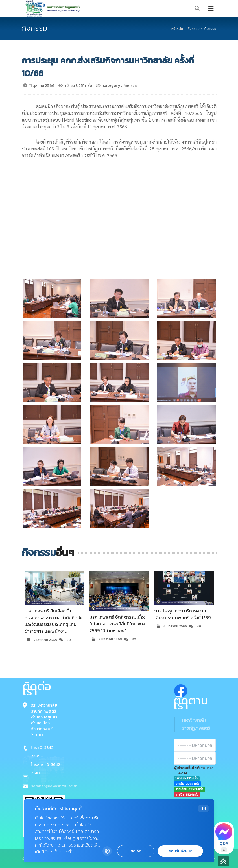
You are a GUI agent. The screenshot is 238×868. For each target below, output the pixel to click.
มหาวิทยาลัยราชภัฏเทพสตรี (196, 724)
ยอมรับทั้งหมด (180, 851)
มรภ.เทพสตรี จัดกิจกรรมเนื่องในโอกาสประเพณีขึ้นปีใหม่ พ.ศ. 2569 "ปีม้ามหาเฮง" (118, 624)
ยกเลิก (136, 851)
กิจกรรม (194, 29)
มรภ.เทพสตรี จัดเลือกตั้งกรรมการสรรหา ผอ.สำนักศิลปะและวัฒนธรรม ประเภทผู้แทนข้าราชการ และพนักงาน (53, 621)
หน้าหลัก (177, 29)
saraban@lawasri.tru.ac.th (54, 786)
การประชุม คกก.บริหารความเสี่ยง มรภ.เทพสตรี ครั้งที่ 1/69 (183, 614)
